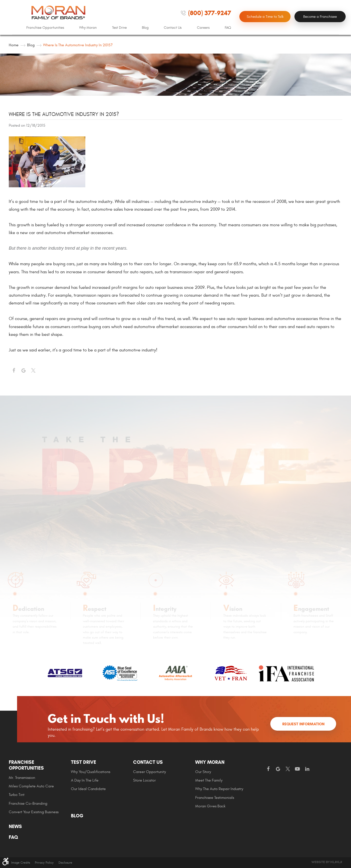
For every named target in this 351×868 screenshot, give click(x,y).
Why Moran (88, 28)
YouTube (297, 769)
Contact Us (173, 28)
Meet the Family (209, 780)
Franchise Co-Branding (28, 803)
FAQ (228, 28)
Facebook (14, 371)
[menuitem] (45, 28)
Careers (203, 28)
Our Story (203, 772)
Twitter (33, 371)
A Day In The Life (85, 780)
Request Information (303, 724)
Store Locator (144, 780)
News (15, 827)
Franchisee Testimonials (215, 798)
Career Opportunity (150, 772)
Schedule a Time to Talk (265, 17)
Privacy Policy (44, 863)
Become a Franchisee (320, 17)
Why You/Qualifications (91, 772)
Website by (327, 862)
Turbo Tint (17, 795)
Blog (145, 28)
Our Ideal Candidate (88, 789)
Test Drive (119, 28)
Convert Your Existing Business (34, 812)
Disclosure (65, 863)
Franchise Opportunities (45, 28)
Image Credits (21, 863)
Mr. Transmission (22, 778)
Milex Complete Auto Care (31, 786)
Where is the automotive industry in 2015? (78, 45)
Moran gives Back (210, 806)
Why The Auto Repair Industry (219, 789)
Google (278, 769)
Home (14, 45)
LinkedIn (307, 769)
